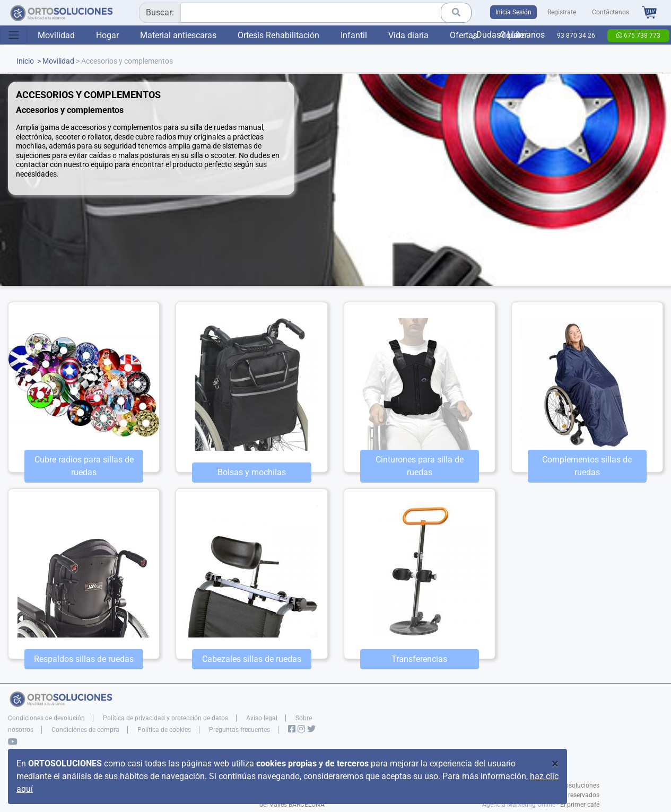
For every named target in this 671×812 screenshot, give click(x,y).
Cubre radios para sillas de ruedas (84, 466)
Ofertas (464, 35)
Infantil (354, 35)
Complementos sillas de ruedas (587, 466)
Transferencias (419, 659)
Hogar (107, 35)
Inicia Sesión (513, 12)
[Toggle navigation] (14, 35)
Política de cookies (164, 730)
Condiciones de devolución (46, 718)
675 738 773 (638, 36)
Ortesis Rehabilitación (278, 35)
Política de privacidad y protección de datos (165, 718)
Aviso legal (262, 718)
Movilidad (56, 35)
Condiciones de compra (85, 730)
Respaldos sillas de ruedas (84, 659)
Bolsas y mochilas (252, 472)
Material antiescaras (178, 35)
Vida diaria (408, 35)
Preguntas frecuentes (239, 730)
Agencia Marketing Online (519, 805)
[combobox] (302, 13)
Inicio (25, 61)
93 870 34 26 (576, 36)
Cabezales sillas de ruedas (252, 659)
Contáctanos (611, 12)
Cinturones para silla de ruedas (420, 466)
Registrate (562, 12)
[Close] (555, 764)
